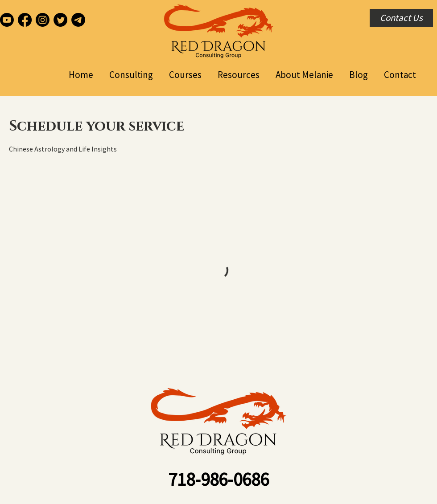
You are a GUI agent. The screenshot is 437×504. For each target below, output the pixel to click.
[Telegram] (78, 20)
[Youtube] (7, 20)
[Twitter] (60, 20)
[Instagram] (43, 20)
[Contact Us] (401, 18)
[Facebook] (25, 20)
